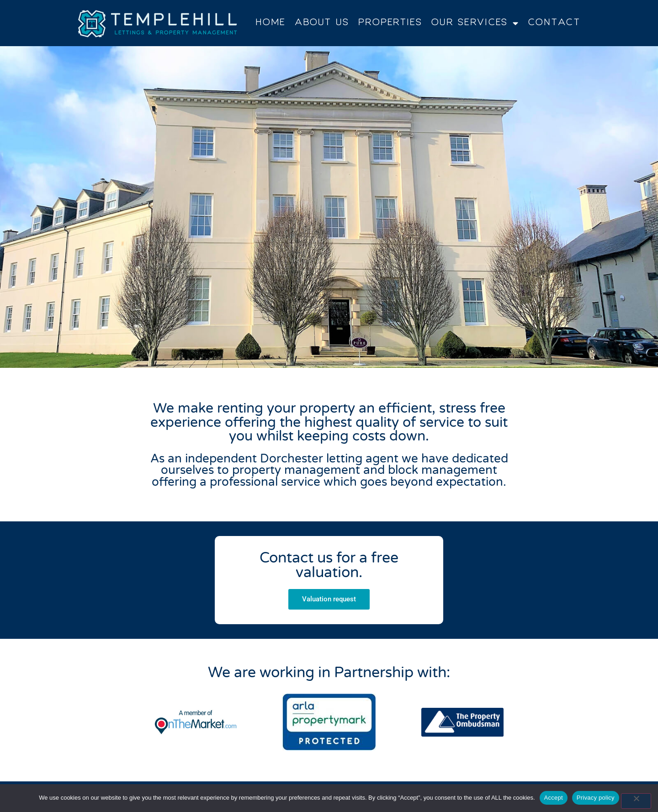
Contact (554, 23)
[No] (636, 801)
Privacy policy (596, 798)
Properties (390, 23)
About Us (322, 23)
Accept (554, 798)
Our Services (475, 23)
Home (270, 23)
